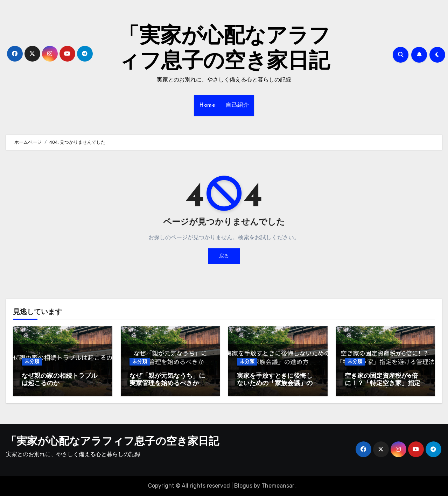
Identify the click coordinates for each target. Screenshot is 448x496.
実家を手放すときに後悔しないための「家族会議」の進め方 (275, 384)
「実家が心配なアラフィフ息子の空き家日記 (113, 442)
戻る (224, 256)
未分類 (32, 362)
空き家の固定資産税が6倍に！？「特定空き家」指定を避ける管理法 (383, 384)
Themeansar (278, 486)
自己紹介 (237, 105)
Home (207, 105)
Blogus (243, 486)
